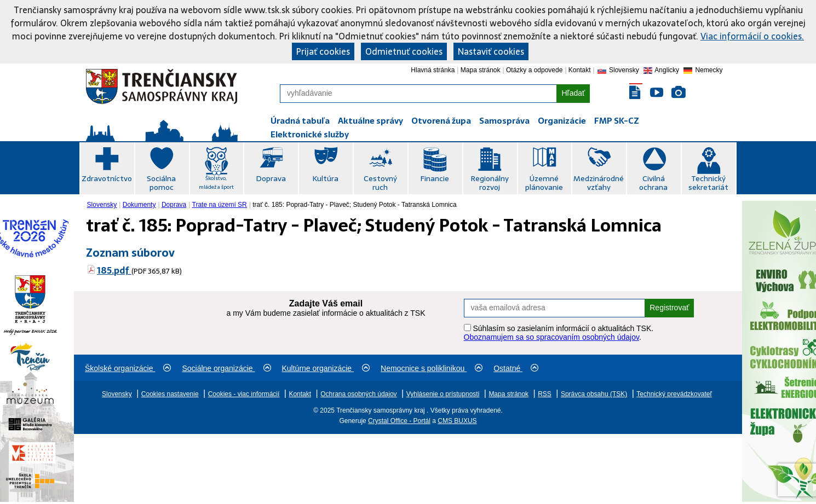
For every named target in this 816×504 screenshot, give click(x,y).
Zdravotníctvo (107, 178)
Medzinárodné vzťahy (599, 183)
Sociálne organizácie (226, 368)
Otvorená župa (441, 121)
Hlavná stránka (433, 70)
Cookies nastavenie (170, 394)
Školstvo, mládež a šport (216, 183)
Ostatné (516, 368)
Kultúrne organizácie (326, 368)
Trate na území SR (220, 205)
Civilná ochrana (653, 183)
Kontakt (580, 70)
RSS (545, 394)
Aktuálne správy (370, 121)
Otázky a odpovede (534, 70)
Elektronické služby (310, 134)
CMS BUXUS (457, 421)
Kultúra (325, 178)
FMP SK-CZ (617, 121)
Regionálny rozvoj (490, 183)
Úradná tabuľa (300, 121)
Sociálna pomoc (161, 183)
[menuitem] (103, 205)
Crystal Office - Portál (399, 421)
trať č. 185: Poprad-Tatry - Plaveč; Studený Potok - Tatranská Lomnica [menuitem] (354, 205)
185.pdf (114, 270)
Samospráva (504, 121)
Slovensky (102, 205)
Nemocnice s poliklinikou (432, 368)
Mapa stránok (481, 70)
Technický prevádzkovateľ (674, 394)
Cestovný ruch (380, 183)
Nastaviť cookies (491, 51)
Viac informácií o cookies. (752, 36)
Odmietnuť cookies (404, 51)
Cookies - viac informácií (244, 394)
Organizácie (562, 121)
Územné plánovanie (544, 183)
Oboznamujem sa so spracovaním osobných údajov (551, 337)
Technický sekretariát (708, 183)
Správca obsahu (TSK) (594, 394)
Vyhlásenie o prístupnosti (443, 394)
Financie (435, 178)
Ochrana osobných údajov (358, 394)
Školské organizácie (128, 368)
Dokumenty (139, 205)
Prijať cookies (323, 51)
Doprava (271, 178)
